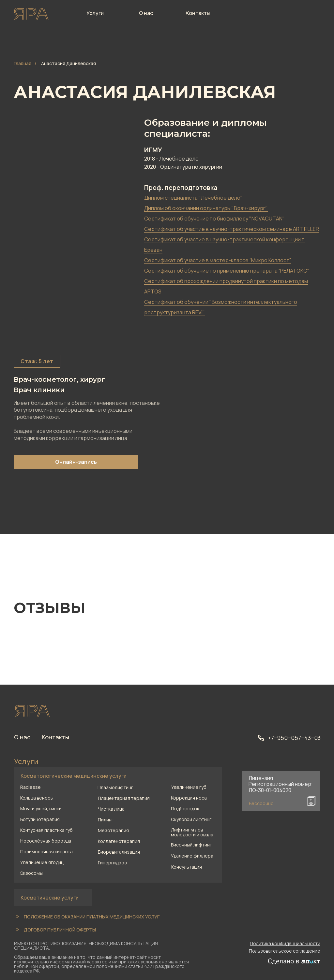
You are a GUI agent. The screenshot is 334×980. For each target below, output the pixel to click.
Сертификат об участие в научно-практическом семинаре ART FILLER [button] (232, 229)
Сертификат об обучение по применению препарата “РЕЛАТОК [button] (224, 271)
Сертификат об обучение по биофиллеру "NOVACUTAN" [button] (214, 219)
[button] (200, 867)
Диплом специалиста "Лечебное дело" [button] (193, 198)
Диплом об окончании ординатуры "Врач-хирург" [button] (206, 208)
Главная (23, 63)
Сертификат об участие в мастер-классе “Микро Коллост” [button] (218, 260)
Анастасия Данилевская (68, 63)
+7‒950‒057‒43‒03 (294, 738)
